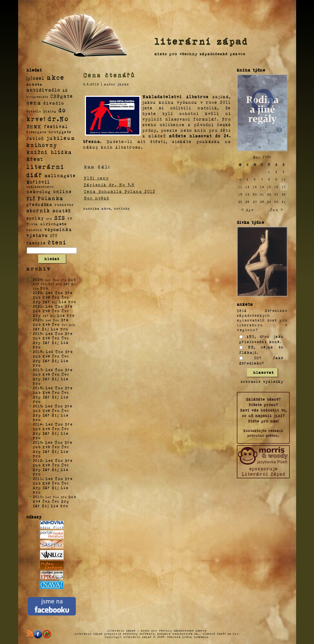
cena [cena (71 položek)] (34, 102)
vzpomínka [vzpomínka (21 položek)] (58, 229)
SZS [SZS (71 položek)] (60, 217)
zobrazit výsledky (262, 381)
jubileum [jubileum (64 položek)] (61, 138)
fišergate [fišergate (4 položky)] (36, 132)
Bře (69, 293)
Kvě (46, 297)
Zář (46, 302)
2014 (38, 424)
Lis (63, 302)
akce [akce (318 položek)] (56, 77)
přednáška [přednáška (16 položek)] (39, 204)
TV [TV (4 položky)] (70, 218)
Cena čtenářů (109, 75)
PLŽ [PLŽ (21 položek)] (31, 198)
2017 (38, 370)
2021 (38, 306)
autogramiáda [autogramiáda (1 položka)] (37, 97)
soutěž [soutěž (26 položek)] (62, 210)
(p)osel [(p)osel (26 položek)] (36, 78)
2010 (38, 497)
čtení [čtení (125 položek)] (57, 242)
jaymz (123, 84)
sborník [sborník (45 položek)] (38, 210)
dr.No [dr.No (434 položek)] (58, 118)
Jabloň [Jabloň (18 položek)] (35, 138)
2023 (38, 279)
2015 (38, 406)
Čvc (65, 297)
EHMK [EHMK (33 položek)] (34, 126)
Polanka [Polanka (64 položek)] (51, 198)
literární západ (201, 41)
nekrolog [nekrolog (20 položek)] (39, 191)
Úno (59, 293)
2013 (38, 442)
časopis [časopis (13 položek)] (36, 243)
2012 (38, 460)
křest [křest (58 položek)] (35, 159)
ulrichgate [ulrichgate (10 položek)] (53, 224)
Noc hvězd (97, 198)
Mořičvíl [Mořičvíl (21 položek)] (38, 182)
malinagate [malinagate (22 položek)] (60, 175)
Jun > (277, 210)
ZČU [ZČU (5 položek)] (54, 236)
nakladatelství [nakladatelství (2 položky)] (40, 187)
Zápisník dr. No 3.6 (109, 185)
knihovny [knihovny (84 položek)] (42, 145)
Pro (44, 288)
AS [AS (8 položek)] (65, 90)
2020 (38, 320)
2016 (38, 388)
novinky (122, 208)
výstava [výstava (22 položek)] (37, 235)
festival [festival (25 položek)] (56, 126)
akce (106, 208)
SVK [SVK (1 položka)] (49, 218)
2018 (38, 351)
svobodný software (139, 634)
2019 (38, 333)
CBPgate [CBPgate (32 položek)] (62, 96)
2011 (38, 478)
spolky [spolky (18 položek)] (35, 218)
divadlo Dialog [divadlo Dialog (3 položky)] (41, 111)
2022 (38, 293)
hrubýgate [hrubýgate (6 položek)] (60, 132)
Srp (37, 302)
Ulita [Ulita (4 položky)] (32, 224)
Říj (46, 329)
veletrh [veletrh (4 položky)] (34, 230)
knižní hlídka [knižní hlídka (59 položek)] (49, 152)
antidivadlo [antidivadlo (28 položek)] (43, 90)
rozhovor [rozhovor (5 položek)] (64, 205)
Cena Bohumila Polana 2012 (120, 191)
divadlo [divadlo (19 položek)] (54, 103)
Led (49, 293)
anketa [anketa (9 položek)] (34, 84)
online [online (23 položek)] (62, 191)
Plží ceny (96, 178)
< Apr (248, 210)
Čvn (56, 297)
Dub (72, 279)
